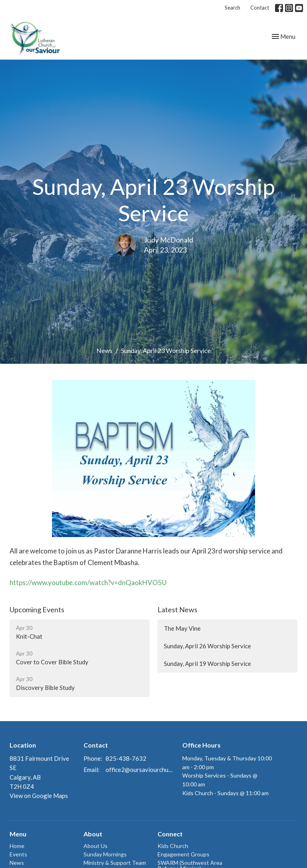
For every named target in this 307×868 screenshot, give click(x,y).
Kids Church (173, 846)
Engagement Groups (183, 854)
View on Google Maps (39, 796)
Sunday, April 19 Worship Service (207, 664)
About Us (96, 846)
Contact (260, 8)
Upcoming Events (37, 609)
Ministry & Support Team (115, 863)
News (104, 350)
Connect (170, 834)
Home (17, 846)
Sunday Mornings (105, 854)
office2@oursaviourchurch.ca (140, 770)
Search (232, 8)
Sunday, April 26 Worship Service (207, 646)
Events (18, 854)
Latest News (177, 609)
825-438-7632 (126, 758)
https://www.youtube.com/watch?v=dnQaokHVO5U (89, 582)
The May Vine (182, 628)
